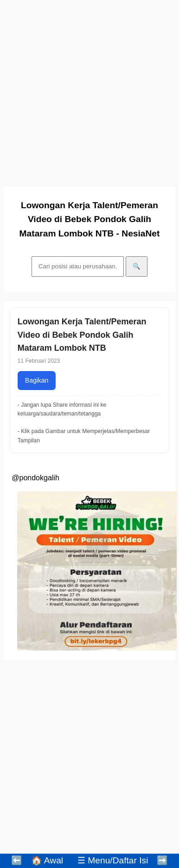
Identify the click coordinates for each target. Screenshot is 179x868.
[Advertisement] (87, 90)
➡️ (162, 860)
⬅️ (17, 860)
